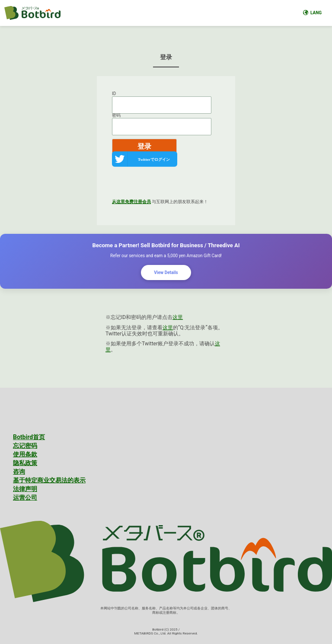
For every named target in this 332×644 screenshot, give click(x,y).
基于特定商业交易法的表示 (49, 480)
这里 (178, 317)
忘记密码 (25, 446)
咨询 (19, 472)
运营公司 (25, 497)
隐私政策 (25, 463)
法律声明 (25, 489)
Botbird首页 (29, 437)
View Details (166, 273)
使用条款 (25, 454)
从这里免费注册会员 (131, 202)
